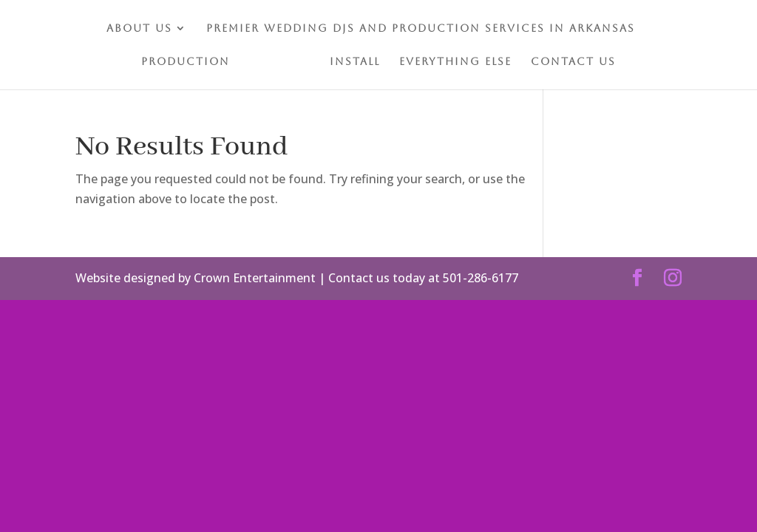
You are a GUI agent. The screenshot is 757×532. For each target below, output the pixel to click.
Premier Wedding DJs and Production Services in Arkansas (421, 28)
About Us (139, 28)
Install (355, 62)
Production (186, 62)
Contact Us (573, 62)
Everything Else (455, 62)
